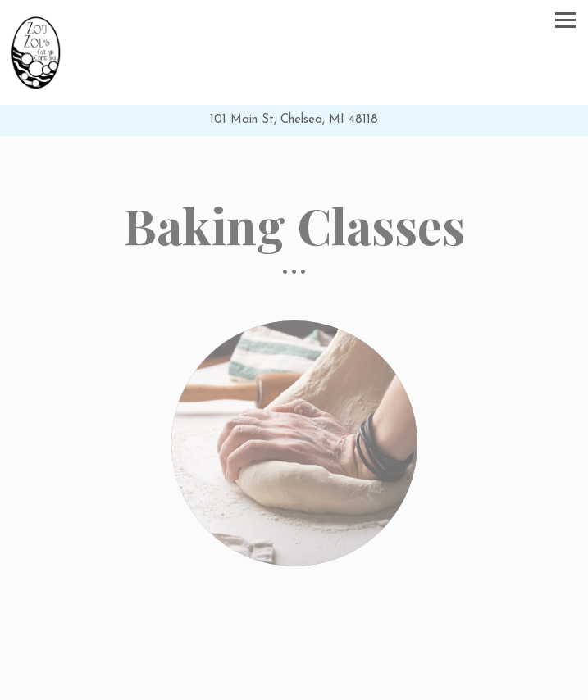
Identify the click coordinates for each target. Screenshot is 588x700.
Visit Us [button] (294, 686)
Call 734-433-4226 (294, 657)
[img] (294, 443)
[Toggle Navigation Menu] (565, 20)
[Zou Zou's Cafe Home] (36, 52)
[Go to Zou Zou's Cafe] (294, 121)
